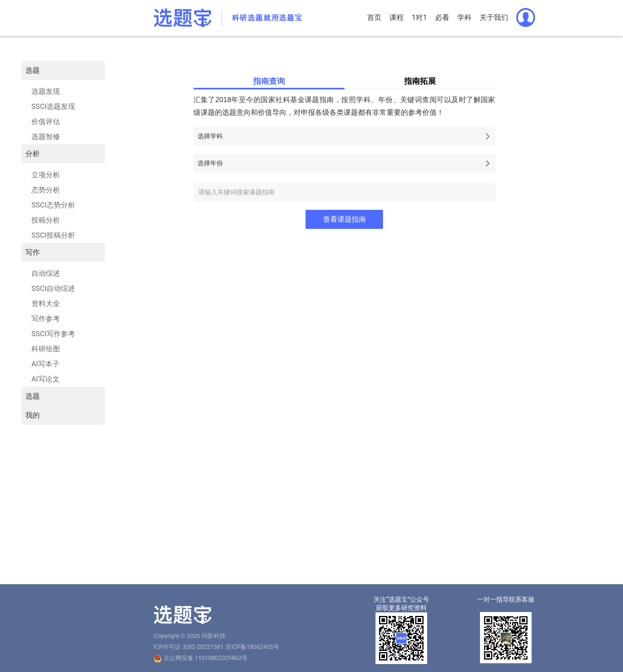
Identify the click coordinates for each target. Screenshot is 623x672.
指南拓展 (420, 81)
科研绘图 (46, 349)
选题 (33, 70)
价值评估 (46, 121)
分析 (33, 154)
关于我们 (494, 17)
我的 (33, 415)
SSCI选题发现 (53, 106)
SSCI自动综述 (53, 288)
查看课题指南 (344, 219)
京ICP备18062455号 (252, 647)
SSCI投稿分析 (53, 235)
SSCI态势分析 (53, 205)
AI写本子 (45, 364)
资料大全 (46, 303)
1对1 (419, 17)
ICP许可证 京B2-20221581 (189, 647)
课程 (397, 17)
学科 (464, 17)
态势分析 (46, 190)
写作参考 (46, 319)
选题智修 (46, 137)
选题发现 (46, 91)
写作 (33, 252)
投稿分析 (46, 220)
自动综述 (46, 273)
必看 (442, 17)
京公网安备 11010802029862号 (206, 658)
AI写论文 (45, 379)
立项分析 (46, 175)
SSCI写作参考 (53, 334)
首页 (374, 17)
